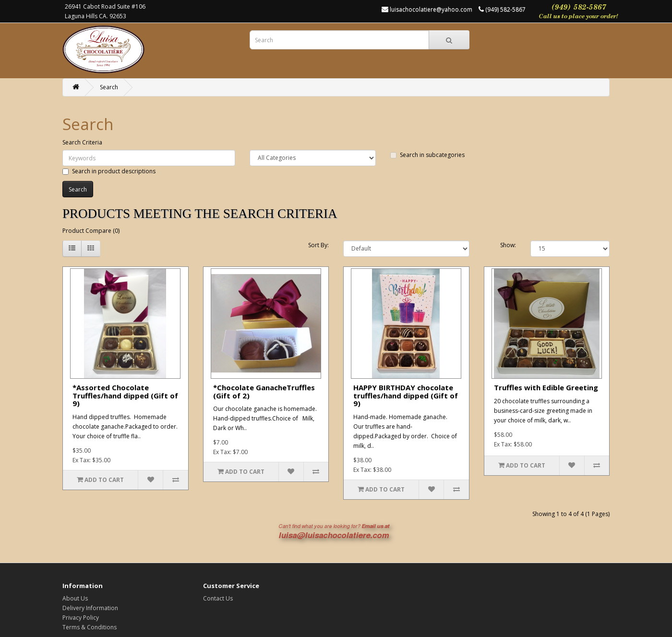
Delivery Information (90, 608)
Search (109, 87)
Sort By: (318, 245)
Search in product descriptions (109, 171)
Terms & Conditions (90, 627)
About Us (75, 598)
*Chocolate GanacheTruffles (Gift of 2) (264, 391)
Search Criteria (82, 142)
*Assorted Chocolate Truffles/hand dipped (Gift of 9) (125, 395)
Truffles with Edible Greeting (546, 387)
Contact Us (218, 598)
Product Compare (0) (91, 231)
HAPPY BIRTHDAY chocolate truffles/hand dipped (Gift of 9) (406, 395)
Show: (508, 245)
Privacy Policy (81, 618)
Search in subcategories (427, 155)
